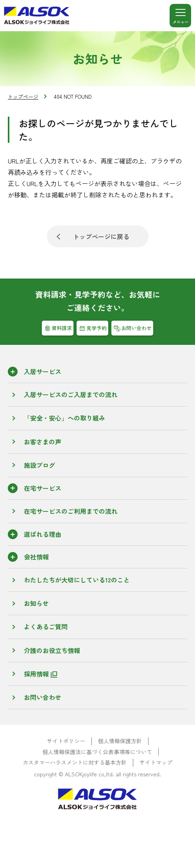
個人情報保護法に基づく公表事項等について (97, 752)
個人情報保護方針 (120, 741)
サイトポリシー (66, 741)
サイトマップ (156, 762)
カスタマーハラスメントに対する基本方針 (75, 762)
